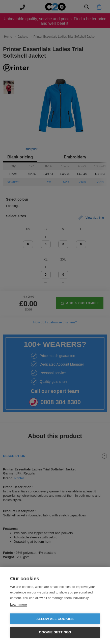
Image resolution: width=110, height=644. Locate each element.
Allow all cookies (55, 619)
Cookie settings (55, 632)
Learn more (18, 604)
